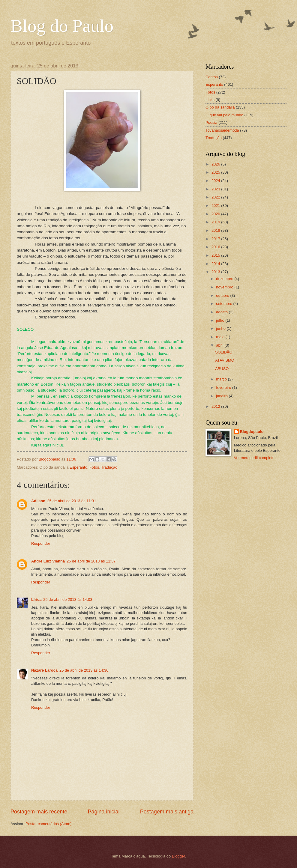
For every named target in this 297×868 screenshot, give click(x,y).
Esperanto (78, 467)
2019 (216, 222)
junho (221, 328)
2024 (216, 181)
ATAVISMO (225, 360)
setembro (225, 304)
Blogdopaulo (252, 432)
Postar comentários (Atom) (48, 824)
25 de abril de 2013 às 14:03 (68, 600)
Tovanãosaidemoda (222, 130)
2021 (216, 206)
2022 (216, 197)
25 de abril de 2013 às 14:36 (84, 670)
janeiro (222, 396)
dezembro (225, 279)
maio (221, 337)
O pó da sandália (220, 107)
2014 (216, 264)
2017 (216, 239)
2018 (216, 230)
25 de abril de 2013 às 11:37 (91, 561)
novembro (225, 287)
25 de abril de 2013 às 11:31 (72, 501)
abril (220, 345)
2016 (216, 247)
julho (221, 320)
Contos (212, 77)
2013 (216, 272)
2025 (216, 172)
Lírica (36, 600)
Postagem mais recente (39, 812)
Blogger (178, 856)
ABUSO (222, 369)
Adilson (38, 501)
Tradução (109, 467)
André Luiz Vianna (48, 561)
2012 (216, 406)
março (222, 379)
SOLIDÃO (224, 352)
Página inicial (103, 812)
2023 (216, 189)
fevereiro (224, 388)
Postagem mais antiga (167, 812)
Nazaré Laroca (44, 670)
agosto (222, 312)
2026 (216, 164)
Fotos (94, 467)
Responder (41, 543)
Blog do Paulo (62, 26)
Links (210, 100)
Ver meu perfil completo (254, 458)
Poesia (211, 122)
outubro (223, 295)
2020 (216, 214)
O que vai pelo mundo (224, 115)
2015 (216, 255)
